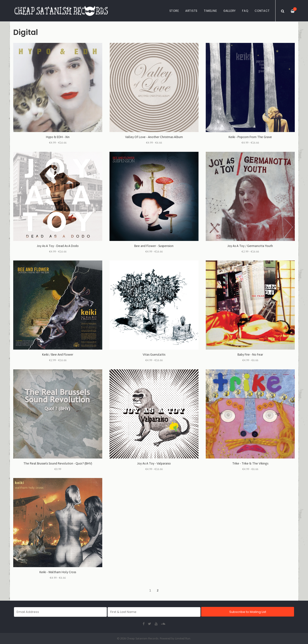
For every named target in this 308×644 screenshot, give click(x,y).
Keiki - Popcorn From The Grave (250, 137)
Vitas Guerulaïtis (154, 355)
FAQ (245, 11)
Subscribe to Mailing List (248, 612)
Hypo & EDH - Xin (58, 137)
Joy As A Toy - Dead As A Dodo (58, 246)
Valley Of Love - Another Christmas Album (154, 137)
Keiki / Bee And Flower (58, 355)
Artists (191, 11)
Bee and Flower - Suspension (154, 246)
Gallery (230, 11)
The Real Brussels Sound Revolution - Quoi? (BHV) (58, 463)
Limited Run (183, 638)
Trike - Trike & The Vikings (250, 463)
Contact (262, 11)
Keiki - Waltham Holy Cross (58, 572)
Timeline (210, 11)
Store (174, 11)
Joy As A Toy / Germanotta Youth (250, 246)
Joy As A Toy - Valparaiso (154, 463)
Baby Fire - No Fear (250, 355)
